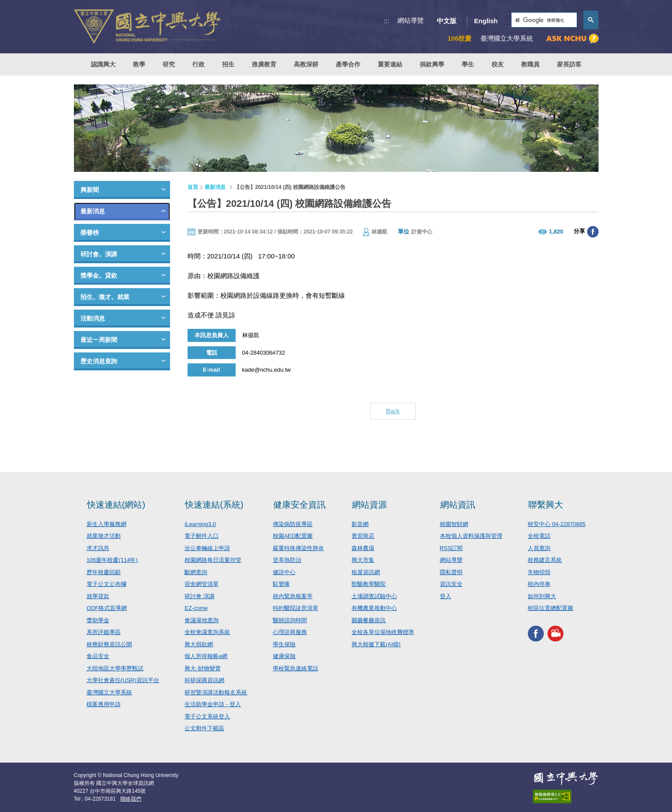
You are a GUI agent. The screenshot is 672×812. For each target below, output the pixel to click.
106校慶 (459, 38)
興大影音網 (555, 634)
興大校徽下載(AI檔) (376, 644)
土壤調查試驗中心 (374, 596)
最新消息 (93, 211)
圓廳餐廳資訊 (369, 620)
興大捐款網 (199, 644)
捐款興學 (432, 64)
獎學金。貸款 (99, 275)
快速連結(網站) (116, 505)
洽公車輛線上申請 (207, 548)
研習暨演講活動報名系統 (216, 692)
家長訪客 (569, 64)
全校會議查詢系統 (207, 632)
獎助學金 (98, 620)
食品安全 (98, 656)
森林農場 (363, 548)
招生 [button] (228, 64)
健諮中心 (284, 572)
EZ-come (196, 608)
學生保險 (284, 644)
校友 (498, 64)
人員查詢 (539, 548)
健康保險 (284, 656)
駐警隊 (281, 584)
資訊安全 (451, 584)
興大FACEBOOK (536, 634)
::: (387, 21)
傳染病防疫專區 (293, 524)
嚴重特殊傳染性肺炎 (298, 548)
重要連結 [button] (390, 64)
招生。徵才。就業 (105, 297)
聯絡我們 (131, 799)
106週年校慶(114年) (112, 560)
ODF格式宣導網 (107, 608)
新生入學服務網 (106, 524)
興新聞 (90, 190)
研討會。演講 (99, 254)
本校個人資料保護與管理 (471, 536)
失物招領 (539, 572)
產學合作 (348, 64)
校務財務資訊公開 (109, 644)
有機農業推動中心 (374, 608)
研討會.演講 (200, 596)
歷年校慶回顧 (104, 572)
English (486, 21)
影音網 (360, 524)
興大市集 (363, 560)
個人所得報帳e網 (206, 656)
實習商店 (363, 536)
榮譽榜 (90, 233)
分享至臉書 (593, 232)
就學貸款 (98, 596)
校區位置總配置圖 (550, 608)
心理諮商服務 (290, 632)
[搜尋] (543, 20)
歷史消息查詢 (99, 361)
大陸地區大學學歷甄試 (115, 668)
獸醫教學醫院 (369, 584)
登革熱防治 (287, 560)
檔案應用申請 (104, 704)
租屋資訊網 (366, 572)
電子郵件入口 (202, 536)
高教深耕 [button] (306, 64)
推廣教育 (264, 64)
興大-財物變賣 (202, 668)
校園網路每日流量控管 (213, 560)
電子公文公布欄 (106, 584)
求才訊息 (98, 548)
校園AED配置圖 (293, 536)
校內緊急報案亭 (293, 596)
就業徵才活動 (104, 536)
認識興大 (103, 64)
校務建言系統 (545, 560)
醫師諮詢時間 (290, 620)
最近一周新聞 (99, 340)
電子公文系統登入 (207, 716)
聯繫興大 (546, 505)
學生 (468, 64)
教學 (139, 64)
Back (393, 411)
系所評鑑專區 (104, 632)
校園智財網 (454, 524)
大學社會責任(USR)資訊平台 (123, 680)
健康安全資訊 (299, 505)
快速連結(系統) (214, 505)
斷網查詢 (196, 572)
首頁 (193, 187)
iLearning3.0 (200, 524)
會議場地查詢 (202, 620)
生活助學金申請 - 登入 (213, 704)
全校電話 (539, 536)
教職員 (530, 64)
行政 (198, 64)
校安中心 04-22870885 (557, 524)
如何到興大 (542, 596)
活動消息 (93, 318)
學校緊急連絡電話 (296, 668)
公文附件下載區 (204, 728)
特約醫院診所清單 (296, 608)
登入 (446, 596)
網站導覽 (411, 20)
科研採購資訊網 (204, 680)
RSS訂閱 (451, 548)
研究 (169, 64)
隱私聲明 (451, 572)
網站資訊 (458, 505)
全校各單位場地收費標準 (383, 632)
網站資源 (369, 505)
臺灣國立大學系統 (109, 692)
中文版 (447, 21)
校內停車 (539, 584)
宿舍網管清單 (202, 584)
